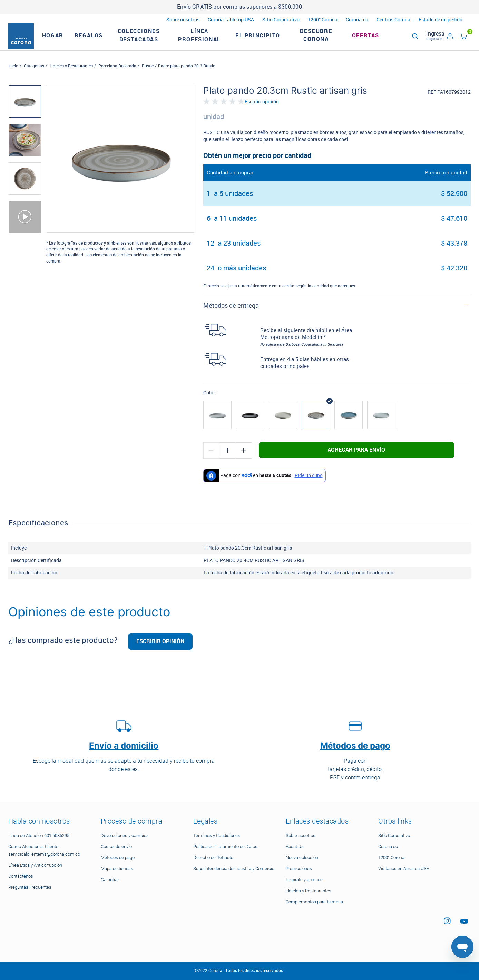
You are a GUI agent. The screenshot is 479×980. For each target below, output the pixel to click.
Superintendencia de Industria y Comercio (234, 869)
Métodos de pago (118, 858)
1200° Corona (323, 20)
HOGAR (62, 40)
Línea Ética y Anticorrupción (35, 865)
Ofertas (375, 40)
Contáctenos (21, 876)
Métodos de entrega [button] (231, 315)
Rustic (148, 75)
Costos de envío (116, 846)
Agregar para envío (356, 459)
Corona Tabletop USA (231, 20)
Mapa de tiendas (117, 869)
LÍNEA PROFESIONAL (208, 40)
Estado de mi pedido (441, 20)
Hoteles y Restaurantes (71, 75)
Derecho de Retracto (213, 858)
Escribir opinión (262, 111)
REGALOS (98, 40)
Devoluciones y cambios (125, 835)
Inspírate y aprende (304, 880)
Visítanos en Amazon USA (404, 869)
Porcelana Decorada (117, 75)
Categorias (34, 75)
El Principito (267, 40)
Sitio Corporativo (281, 20)
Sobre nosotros (183, 20)
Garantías (110, 880)
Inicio (13, 75)
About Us (295, 846)
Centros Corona (393, 20)
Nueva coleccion (302, 858)
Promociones (299, 869)
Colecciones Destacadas (148, 40)
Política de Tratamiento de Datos (225, 846)
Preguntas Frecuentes (30, 887)
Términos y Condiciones (217, 835)
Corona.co (357, 20)
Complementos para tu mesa (314, 902)
